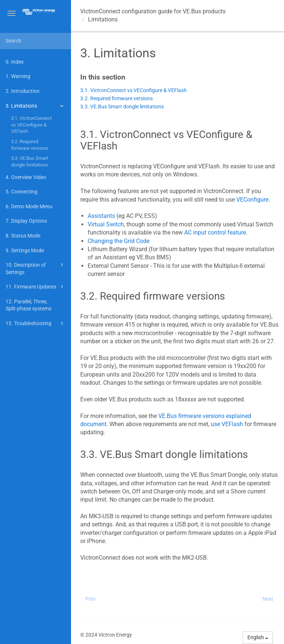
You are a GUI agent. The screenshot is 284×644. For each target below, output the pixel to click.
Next (268, 599)
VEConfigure (252, 200)
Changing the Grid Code (119, 241)
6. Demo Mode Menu (29, 206)
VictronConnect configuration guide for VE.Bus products (153, 11)
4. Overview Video (26, 177)
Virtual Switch (106, 224)
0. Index (15, 62)
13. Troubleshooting (36, 323)
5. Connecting (21, 192)
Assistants (102, 216)
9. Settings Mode (25, 250)
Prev (91, 599)
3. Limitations (36, 106)
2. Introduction (23, 91)
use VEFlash (227, 424)
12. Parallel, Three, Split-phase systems (28, 305)
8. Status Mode (23, 236)
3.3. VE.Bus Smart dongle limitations (30, 161)
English (258, 637)
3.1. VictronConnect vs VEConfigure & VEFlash (31, 125)
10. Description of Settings (36, 268)
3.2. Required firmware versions (30, 145)
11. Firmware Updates (36, 287)
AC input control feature (215, 232)
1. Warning (18, 76)
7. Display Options (26, 221)
